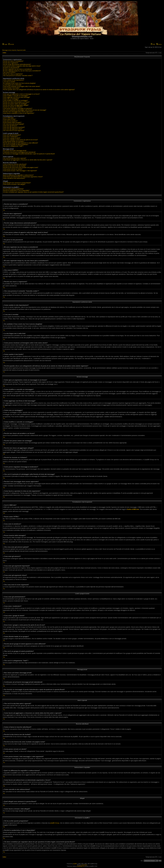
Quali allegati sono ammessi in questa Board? (17, 183)
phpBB (75, 864)
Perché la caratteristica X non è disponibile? (16, 190)
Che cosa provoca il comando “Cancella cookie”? (18, 76)
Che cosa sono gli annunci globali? (13, 124)
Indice (4, 53)
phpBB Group (55, 823)
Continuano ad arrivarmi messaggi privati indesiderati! (19, 152)
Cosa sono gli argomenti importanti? (14, 127)
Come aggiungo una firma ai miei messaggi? (16, 97)
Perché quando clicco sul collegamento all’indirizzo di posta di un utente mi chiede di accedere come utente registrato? (39, 90)
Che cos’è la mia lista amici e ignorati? (15, 158)
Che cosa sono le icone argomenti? (14, 131)
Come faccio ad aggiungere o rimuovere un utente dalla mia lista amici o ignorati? (28, 160)
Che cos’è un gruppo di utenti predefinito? (16, 145)
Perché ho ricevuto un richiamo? (13, 107)
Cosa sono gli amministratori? (12, 135)
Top (4, 210)
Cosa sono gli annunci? (10, 126)
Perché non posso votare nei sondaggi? (15, 104)
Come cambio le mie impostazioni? (14, 80)
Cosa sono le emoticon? (10, 121)
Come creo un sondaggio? (11, 99)
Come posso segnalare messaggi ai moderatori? (18, 108)
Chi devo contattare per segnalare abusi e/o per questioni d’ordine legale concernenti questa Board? (33, 192)
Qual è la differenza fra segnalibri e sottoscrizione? (18, 175)
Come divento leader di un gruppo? (14, 141)
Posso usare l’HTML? (10, 119)
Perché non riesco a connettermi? (13, 61)
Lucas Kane (84, 865)
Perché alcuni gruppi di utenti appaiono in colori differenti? (20, 143)
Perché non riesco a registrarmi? (13, 74)
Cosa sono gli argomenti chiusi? (13, 129)
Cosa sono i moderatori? (10, 137)
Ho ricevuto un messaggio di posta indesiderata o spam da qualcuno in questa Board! (29, 154)
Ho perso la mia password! (11, 68)
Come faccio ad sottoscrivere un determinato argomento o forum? (23, 177)
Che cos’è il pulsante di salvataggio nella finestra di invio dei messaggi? (25, 110)
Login (5, 44)
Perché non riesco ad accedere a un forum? (16, 102)
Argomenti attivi (21, 50)
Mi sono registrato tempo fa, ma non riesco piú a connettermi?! (22, 71)
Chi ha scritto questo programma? (13, 189)
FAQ (153, 44)
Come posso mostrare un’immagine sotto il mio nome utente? (22, 86)
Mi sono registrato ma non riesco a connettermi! (17, 69)
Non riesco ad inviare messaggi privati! (15, 151)
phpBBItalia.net (81, 866)
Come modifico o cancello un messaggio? (16, 96)
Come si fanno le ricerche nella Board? (15, 164)
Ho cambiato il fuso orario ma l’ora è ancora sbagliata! (19, 83)
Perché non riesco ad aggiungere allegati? (16, 105)
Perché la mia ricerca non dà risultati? (14, 166)
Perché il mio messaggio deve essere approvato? (18, 112)
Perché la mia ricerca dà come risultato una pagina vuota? (21, 168)
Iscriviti (11, 44)
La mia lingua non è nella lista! (12, 85)
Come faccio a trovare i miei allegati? (14, 184)
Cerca (159, 44)
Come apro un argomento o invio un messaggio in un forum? (21, 94)
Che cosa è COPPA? (9, 72)
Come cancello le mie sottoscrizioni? (14, 178)
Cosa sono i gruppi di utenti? (12, 138)
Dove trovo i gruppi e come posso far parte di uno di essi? (20, 140)
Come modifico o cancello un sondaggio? (15, 100)
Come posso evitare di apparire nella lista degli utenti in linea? (22, 66)
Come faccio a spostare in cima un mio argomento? (19, 113)
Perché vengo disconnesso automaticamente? (17, 64)
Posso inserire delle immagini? (12, 123)
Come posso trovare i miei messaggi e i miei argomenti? (20, 171)
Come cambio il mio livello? (11, 88)
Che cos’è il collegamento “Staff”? (13, 146)
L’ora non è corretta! (9, 82)
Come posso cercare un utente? (13, 169)
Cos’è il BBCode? (8, 118)
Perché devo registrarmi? (11, 63)
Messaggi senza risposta (9, 50)
